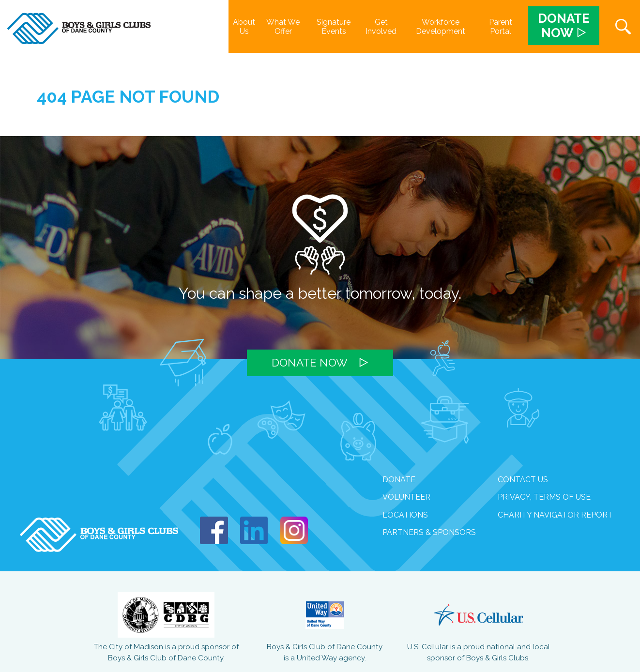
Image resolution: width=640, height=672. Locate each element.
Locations (405, 515)
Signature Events (334, 27)
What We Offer (283, 27)
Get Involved (381, 27)
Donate (399, 480)
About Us (244, 27)
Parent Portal (501, 27)
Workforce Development (441, 27)
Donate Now (310, 363)
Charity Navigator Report (555, 515)
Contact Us (523, 480)
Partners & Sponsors (429, 532)
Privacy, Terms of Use (544, 497)
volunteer (406, 497)
